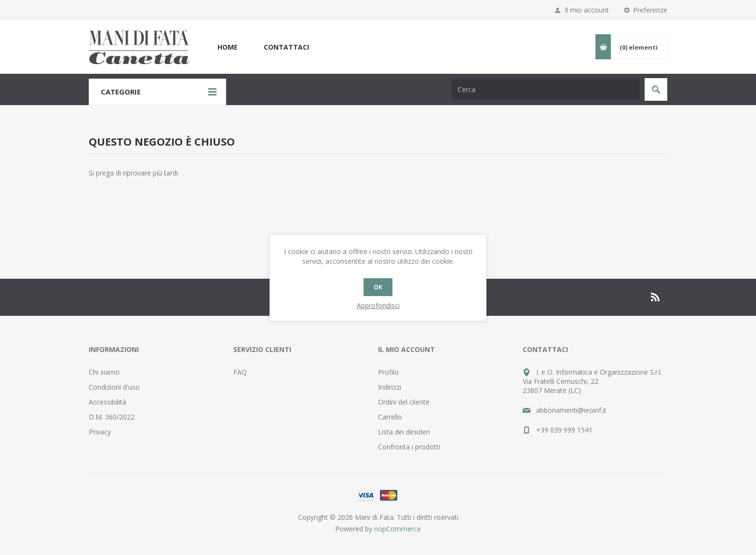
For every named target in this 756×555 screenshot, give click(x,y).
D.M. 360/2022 (112, 417)
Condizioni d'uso (114, 387)
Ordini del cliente (404, 402)
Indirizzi (390, 387)
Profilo (388, 372)
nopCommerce (398, 529)
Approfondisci (378, 305)
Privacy (100, 432)
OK (378, 287)
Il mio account (587, 10)
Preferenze (650, 10)
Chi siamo (104, 372)
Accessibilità (108, 402)
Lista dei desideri (404, 432)
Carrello (390, 417)
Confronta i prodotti (409, 447)
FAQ (240, 372)
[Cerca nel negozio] (546, 89)
